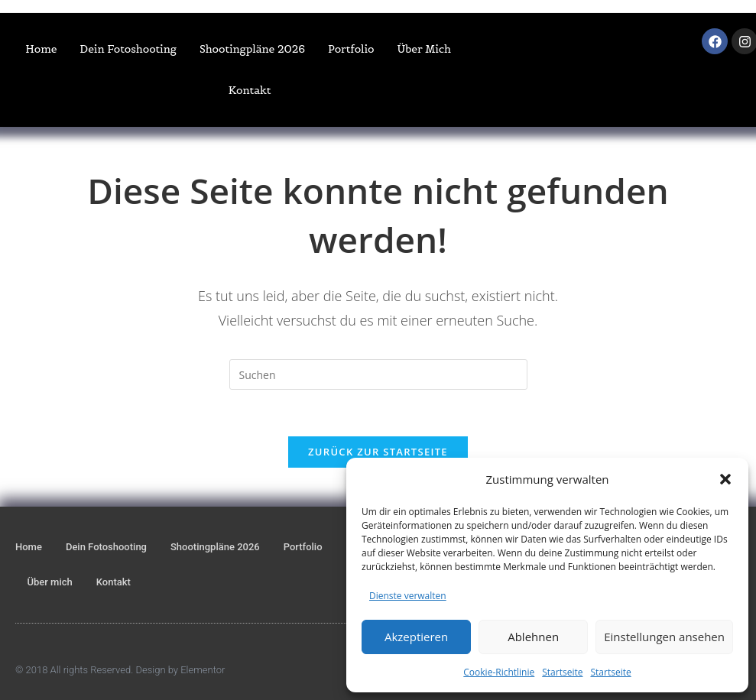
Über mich (424, 49)
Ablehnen (533, 637)
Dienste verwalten (408, 596)
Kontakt (250, 90)
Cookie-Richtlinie (499, 672)
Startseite (562, 672)
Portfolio (351, 49)
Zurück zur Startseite (378, 452)
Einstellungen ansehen (664, 637)
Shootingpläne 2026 (252, 49)
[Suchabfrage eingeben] (378, 374)
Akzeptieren (416, 637)
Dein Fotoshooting (128, 49)
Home (41, 49)
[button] (725, 479)
